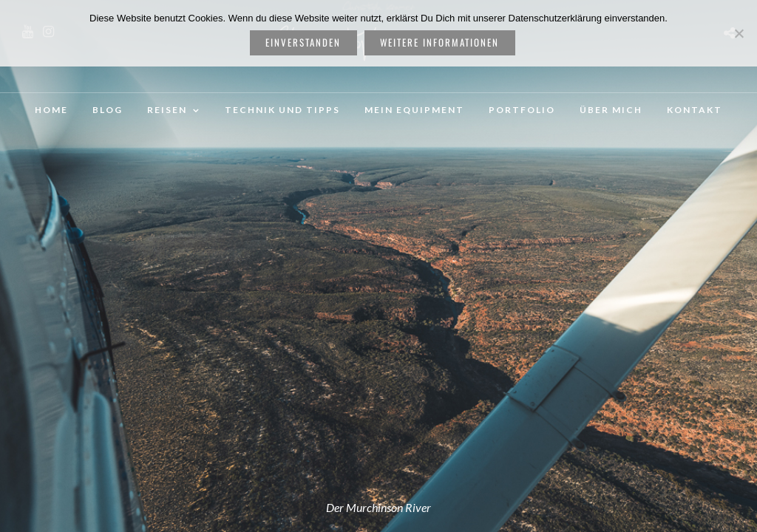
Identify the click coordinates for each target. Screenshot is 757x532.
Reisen (167, 110)
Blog (108, 110)
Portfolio (522, 110)
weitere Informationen (439, 42)
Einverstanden (303, 42)
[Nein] (739, 33)
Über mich (611, 110)
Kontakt (695, 110)
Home (51, 110)
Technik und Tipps (282, 110)
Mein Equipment (414, 110)
